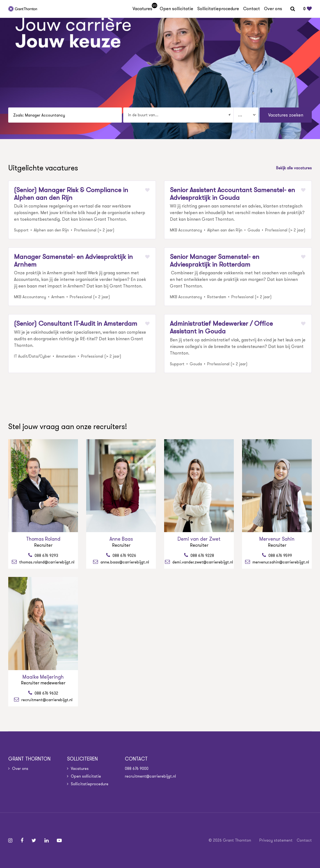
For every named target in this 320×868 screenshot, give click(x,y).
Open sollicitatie (176, 9)
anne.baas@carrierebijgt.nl (124, 562)
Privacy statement (276, 840)
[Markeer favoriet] (147, 190)
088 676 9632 (46, 693)
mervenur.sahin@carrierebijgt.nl (280, 562)
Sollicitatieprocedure (218, 9)
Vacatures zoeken (286, 115)
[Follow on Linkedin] (47, 841)
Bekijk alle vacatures (294, 168)
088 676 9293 (46, 555)
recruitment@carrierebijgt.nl (46, 700)
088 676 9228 (202, 555)
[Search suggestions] (65, 115)
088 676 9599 (280, 555)
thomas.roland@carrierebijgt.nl (46, 562)
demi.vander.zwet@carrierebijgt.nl (202, 562)
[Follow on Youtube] (59, 841)
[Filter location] (229, 115)
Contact (252, 9)
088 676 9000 (137, 769)
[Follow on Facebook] (22, 841)
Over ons (273, 9)
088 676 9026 (124, 555)
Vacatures (144, 9)
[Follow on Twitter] (34, 841)
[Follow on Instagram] (10, 841)
